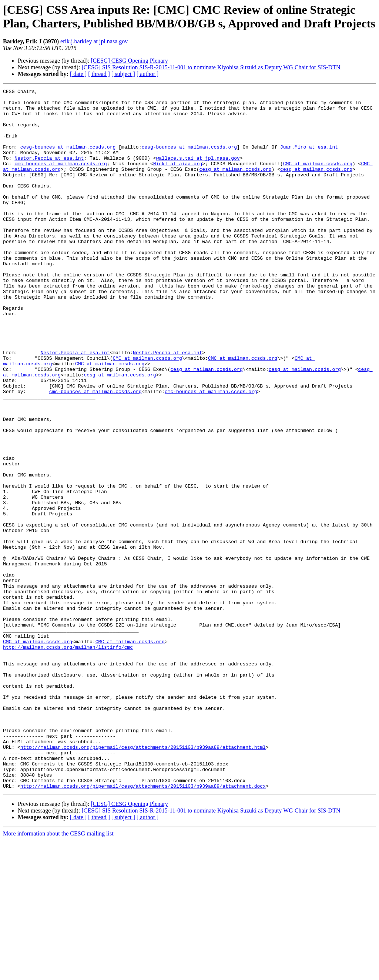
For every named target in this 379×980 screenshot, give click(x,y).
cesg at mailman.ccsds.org (235, 186)
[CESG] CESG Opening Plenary (129, 61)
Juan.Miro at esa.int (309, 159)
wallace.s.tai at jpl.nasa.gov (198, 172)
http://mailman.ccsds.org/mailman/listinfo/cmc (68, 759)
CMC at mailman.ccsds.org (318, 179)
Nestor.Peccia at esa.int (49, 172)
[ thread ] (99, 74)
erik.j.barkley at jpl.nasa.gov (94, 41)
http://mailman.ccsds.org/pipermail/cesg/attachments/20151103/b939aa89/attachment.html (143, 879)
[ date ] (78, 74)
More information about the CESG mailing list (58, 974)
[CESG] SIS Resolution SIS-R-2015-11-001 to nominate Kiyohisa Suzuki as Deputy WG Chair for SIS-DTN (211, 67)
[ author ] (148, 74)
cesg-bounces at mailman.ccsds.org (68, 159)
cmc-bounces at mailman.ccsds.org (61, 179)
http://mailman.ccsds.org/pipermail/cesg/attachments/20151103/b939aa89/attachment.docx (143, 926)
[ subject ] (123, 74)
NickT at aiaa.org (178, 179)
